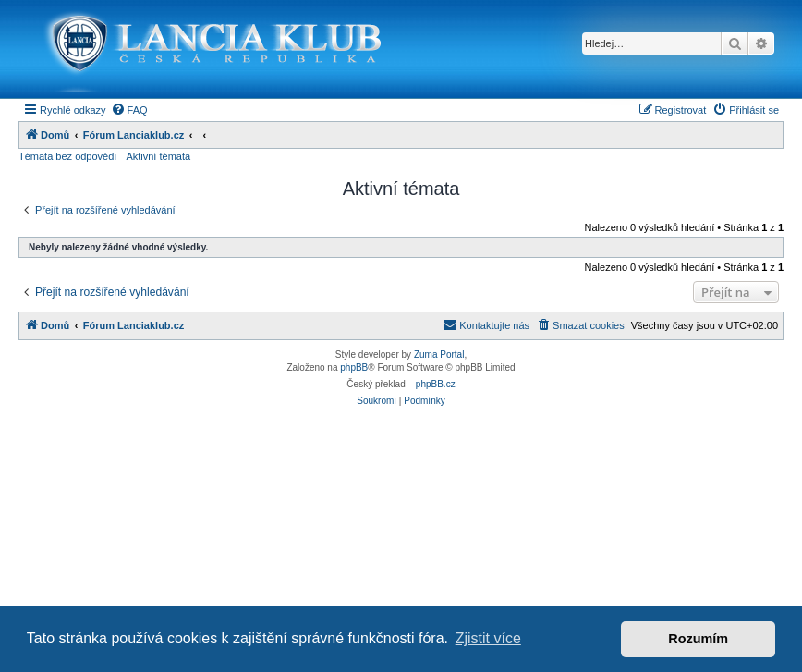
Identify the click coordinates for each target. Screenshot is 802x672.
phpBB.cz (436, 384)
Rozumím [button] (698, 639)
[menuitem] (129, 110)
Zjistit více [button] (488, 638)
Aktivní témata (158, 156)
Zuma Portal (439, 354)
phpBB (354, 367)
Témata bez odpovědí (67, 156)
